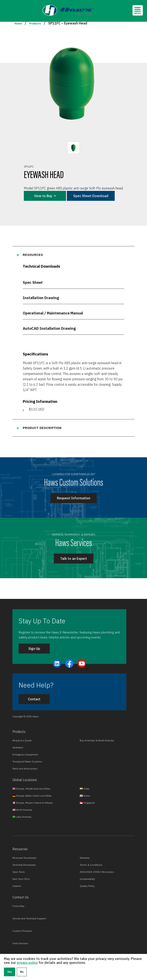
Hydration (18, 747)
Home (18, 23)
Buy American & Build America (97, 740)
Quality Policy (87, 886)
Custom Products (22, 931)
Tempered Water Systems (27, 761)
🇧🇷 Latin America (22, 817)
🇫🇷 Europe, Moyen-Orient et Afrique (33, 803)
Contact (34, 699)
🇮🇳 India (84, 789)
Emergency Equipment (25, 754)
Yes (10, 972)
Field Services (20, 943)
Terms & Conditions (91, 865)
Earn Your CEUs (21, 879)
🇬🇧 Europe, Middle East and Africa (31, 789)
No (22, 972)
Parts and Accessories (25, 769)
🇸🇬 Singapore (87, 803)
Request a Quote (22, 740)
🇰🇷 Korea (85, 796)
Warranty (85, 858)
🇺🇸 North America (22, 810)
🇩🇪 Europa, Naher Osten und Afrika (32, 796)
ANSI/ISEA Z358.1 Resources (97, 872)
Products (35, 23)
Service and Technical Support (29, 918)
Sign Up (34, 649)
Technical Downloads (24, 865)
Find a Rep (18, 906)
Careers (17, 886)
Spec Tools (19, 872)
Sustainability (87, 879)
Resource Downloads (24, 858)
